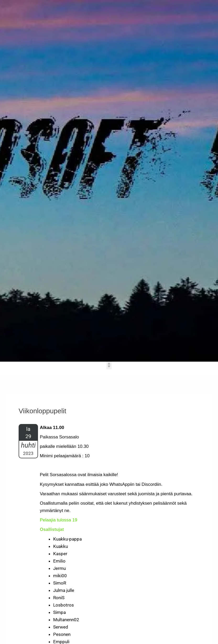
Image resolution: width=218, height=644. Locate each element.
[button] (109, 365)
